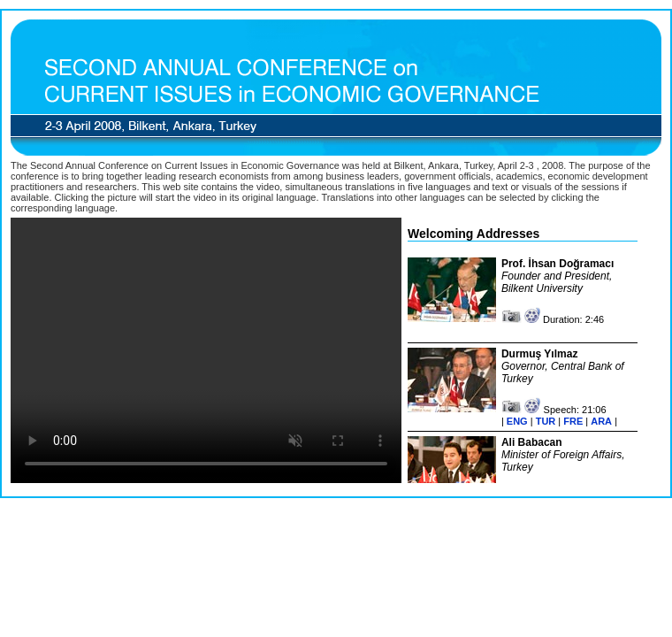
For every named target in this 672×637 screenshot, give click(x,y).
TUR (546, 421)
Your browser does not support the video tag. (206, 350)
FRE (573, 421)
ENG (517, 421)
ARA (601, 421)
